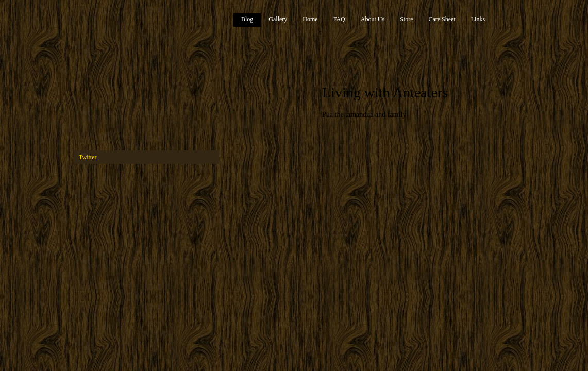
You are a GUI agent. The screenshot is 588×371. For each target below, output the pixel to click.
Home (310, 19)
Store (406, 19)
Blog (247, 19)
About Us (373, 19)
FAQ (339, 19)
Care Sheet (442, 19)
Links (478, 19)
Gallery (278, 19)
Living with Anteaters (385, 92)
